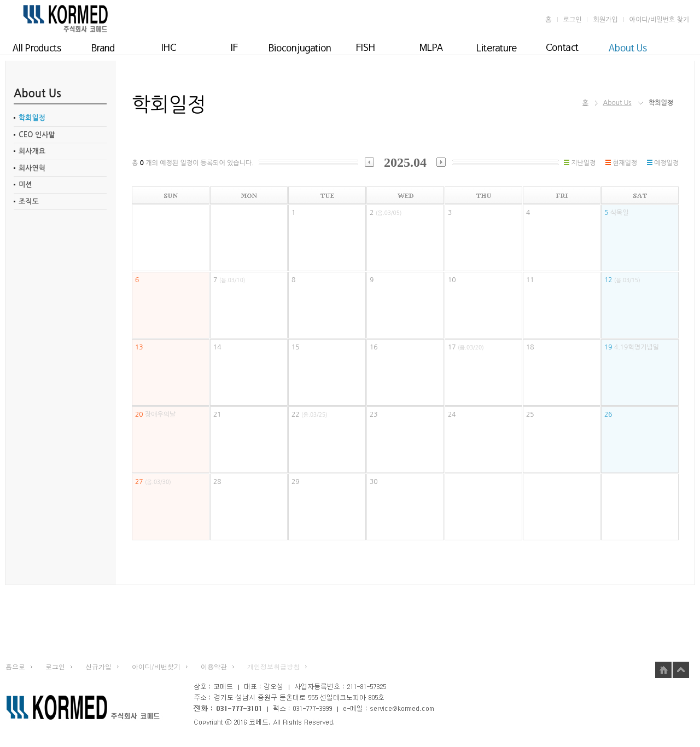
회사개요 (32, 151)
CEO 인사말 (37, 135)
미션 (25, 185)
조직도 (29, 202)
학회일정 (32, 118)
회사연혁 (32, 168)
